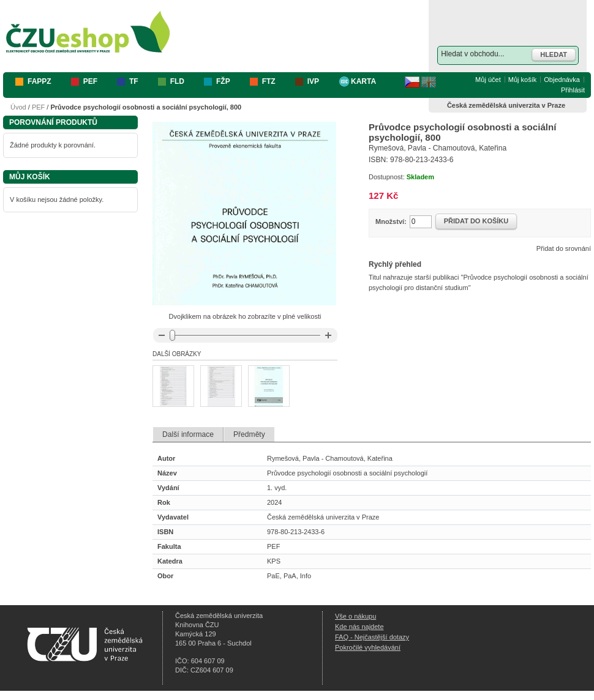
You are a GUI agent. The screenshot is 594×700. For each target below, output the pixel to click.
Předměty (249, 434)
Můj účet (488, 80)
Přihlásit (573, 90)
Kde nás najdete (359, 627)
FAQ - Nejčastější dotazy (372, 637)
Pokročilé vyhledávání (368, 647)
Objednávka (562, 80)
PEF (38, 107)
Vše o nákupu (355, 616)
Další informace (188, 434)
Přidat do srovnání (564, 248)
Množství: (391, 222)
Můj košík (522, 80)
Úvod (18, 107)
